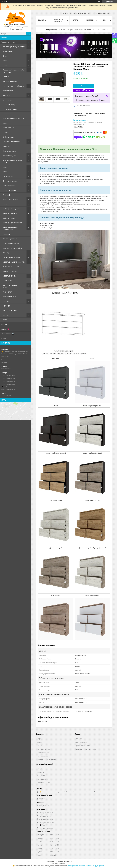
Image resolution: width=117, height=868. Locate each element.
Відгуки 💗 (5, 329)
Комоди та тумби (9, 156)
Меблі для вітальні (10, 213)
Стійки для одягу (9, 137)
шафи (39, 739)
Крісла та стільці (9, 91)
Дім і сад (6, 253)
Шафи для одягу (9, 105)
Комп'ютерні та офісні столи (14, 118)
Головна (42, 20)
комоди (40, 746)
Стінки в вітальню (10, 181)
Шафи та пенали (9, 190)
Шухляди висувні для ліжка (86, 749)
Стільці (6, 132)
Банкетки (7, 234)
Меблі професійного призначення (11, 228)
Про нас (4, 324)
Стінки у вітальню (10, 109)
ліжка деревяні (81, 742)
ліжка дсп (79, 739)
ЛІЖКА (5, 320)
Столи (5, 56)
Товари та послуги (8, 42)
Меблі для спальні (10, 218)
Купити (84, 86)
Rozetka (6, 315)
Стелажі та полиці (10, 186)
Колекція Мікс (8, 51)
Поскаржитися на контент (77, 866)
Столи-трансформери (11, 243)
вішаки (39, 742)
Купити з (84, 90)
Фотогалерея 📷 (8, 334)
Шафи (5, 65)
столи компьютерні (44, 749)
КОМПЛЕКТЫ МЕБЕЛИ (11, 267)
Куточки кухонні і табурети (13, 86)
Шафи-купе (7, 100)
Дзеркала (7, 146)
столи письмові (42, 756)
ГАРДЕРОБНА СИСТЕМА (11, 257)
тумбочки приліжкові (83, 746)
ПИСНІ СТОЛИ (8, 292)
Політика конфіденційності (95, 866)
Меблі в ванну (8, 128)
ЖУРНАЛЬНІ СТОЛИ (10, 297)
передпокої (41, 776)
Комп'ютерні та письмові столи (13, 161)
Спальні (6, 77)
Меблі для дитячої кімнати (13, 223)
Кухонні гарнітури (10, 81)
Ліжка (5, 61)
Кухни (5, 167)
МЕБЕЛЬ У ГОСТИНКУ (11, 311)
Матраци (6, 95)
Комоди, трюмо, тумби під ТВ (14, 47)
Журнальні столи (9, 151)
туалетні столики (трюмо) (46, 759)
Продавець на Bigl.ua (58, 864)
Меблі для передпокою (12, 209)
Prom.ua (70, 861)
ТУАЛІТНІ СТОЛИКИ (10, 271)
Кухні (5, 123)
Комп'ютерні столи (10, 239)
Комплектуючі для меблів (13, 248)
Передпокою (8, 176)
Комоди (90, 20)
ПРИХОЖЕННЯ (8, 281)
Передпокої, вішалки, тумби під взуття (14, 71)
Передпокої (7, 114)
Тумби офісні (8, 195)
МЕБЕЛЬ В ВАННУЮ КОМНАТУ (14, 262)
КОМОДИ (6, 306)
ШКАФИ (6, 301)
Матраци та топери (11, 200)
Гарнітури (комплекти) (11, 142)
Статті (4, 338)
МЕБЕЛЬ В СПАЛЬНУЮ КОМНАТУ (11, 286)
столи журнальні (43, 752)
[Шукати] (29, 34)
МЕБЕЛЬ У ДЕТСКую (10, 276)
